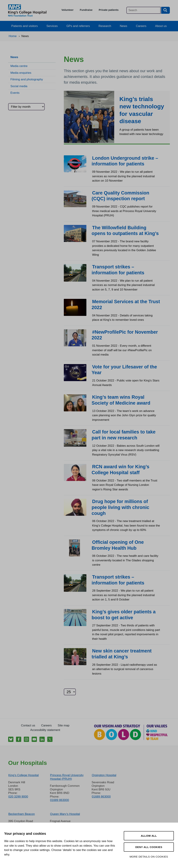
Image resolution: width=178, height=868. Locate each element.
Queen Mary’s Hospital (65, 814)
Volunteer (68, 10)
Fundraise (86, 10)
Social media (19, 86)
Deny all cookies (149, 847)
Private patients (109, 10)
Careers (141, 26)
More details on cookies (149, 857)
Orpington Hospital (104, 775)
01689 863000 (60, 800)
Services (52, 26)
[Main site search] (143, 10)
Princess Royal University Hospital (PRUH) (67, 777)
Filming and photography (27, 79)
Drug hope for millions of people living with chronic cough (120, 507)
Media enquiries (21, 73)
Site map (64, 725)
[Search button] (165, 10)
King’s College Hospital (24, 775)
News (124, 26)
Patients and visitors (25, 26)
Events (15, 93)
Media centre (19, 66)
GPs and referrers (78, 26)
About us (161, 26)
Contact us (28, 725)
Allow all (149, 836)
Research (105, 26)
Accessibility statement (45, 730)
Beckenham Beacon (22, 814)
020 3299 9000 (18, 797)
